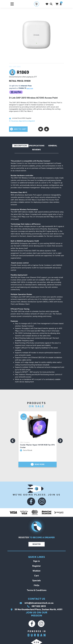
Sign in (36, 561)
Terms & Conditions (37, 590)
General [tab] (53, 146)
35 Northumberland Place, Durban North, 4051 (37, 609)
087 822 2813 (36, 606)
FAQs (36, 585)
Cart (36, 576)
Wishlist (36, 571)
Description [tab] (20, 146)
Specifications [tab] (36, 146)
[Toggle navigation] (12, 4)
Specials (36, 580)
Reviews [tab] (36, 150)
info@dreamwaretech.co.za (37, 603)
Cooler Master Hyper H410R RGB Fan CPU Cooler (38, 446)
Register (37, 544)
